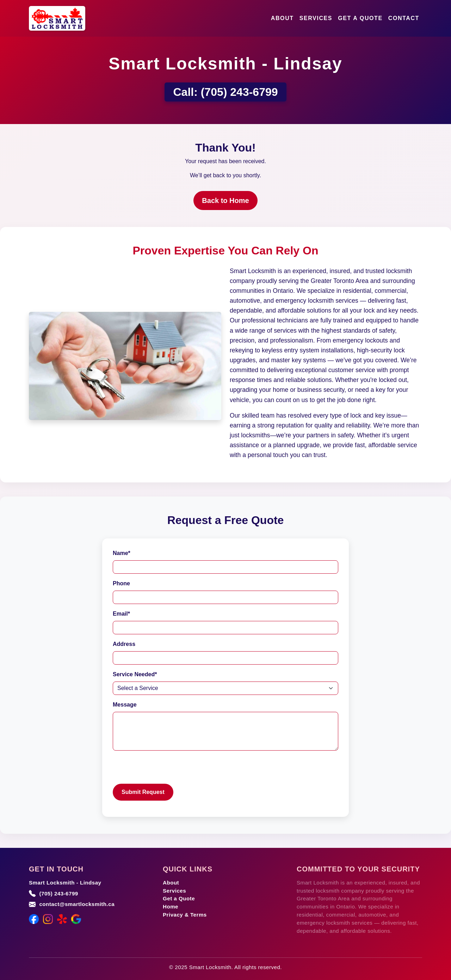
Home (171, 907)
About (282, 18)
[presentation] (166, 770)
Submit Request (143, 792)
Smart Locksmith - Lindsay (65, 883)
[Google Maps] (76, 919)
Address (124, 644)
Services (316, 18)
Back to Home (225, 201)
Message (125, 705)
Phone (121, 583)
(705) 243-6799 (239, 92)
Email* (121, 614)
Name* (122, 553)
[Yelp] (62, 919)
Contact (404, 18)
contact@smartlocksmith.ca (77, 904)
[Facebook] (34, 919)
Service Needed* (135, 674)
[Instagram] (48, 919)
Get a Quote (360, 18)
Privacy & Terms (185, 915)
